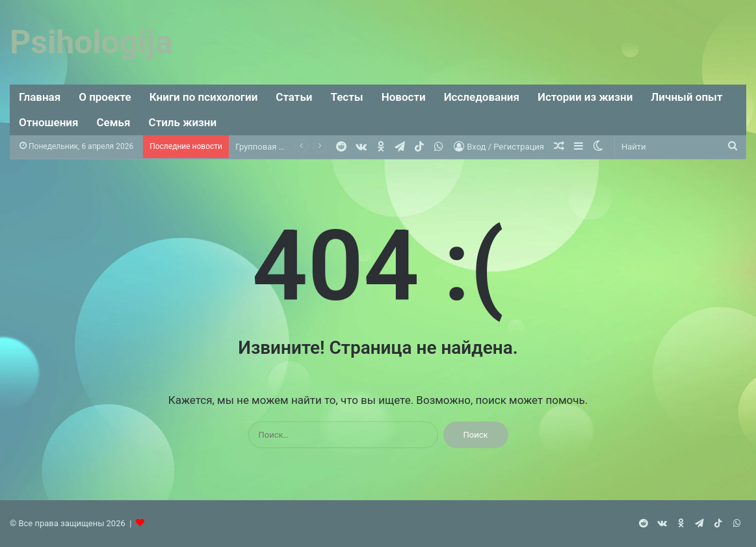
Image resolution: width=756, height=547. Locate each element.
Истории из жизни (585, 97)
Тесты (347, 97)
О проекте (105, 97)
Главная (40, 97)
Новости (404, 97)
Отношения (49, 122)
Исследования (482, 97)
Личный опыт (686, 97)
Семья (114, 122)
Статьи (294, 97)
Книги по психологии (204, 97)
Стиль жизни (183, 122)
